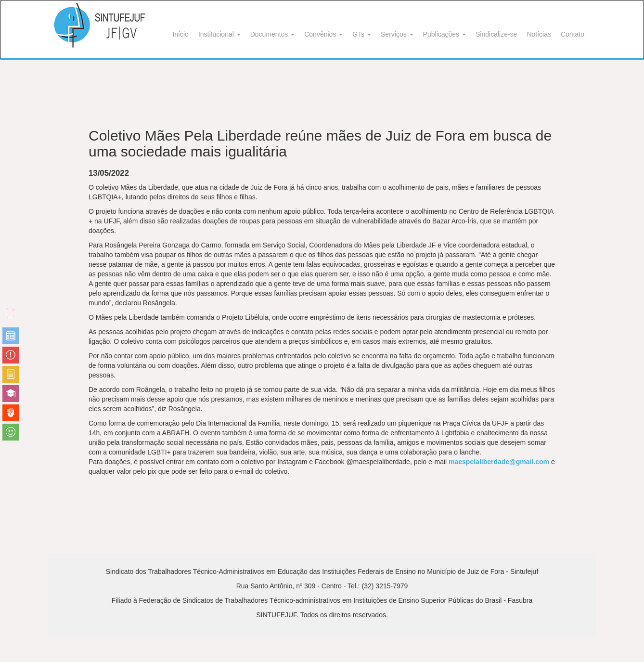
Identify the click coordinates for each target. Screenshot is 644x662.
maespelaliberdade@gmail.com (499, 462)
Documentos (272, 34)
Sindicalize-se (496, 34)
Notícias (539, 34)
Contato (573, 34)
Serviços (397, 34)
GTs (362, 34)
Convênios (323, 34)
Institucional (219, 34)
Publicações (444, 34)
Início (180, 34)
